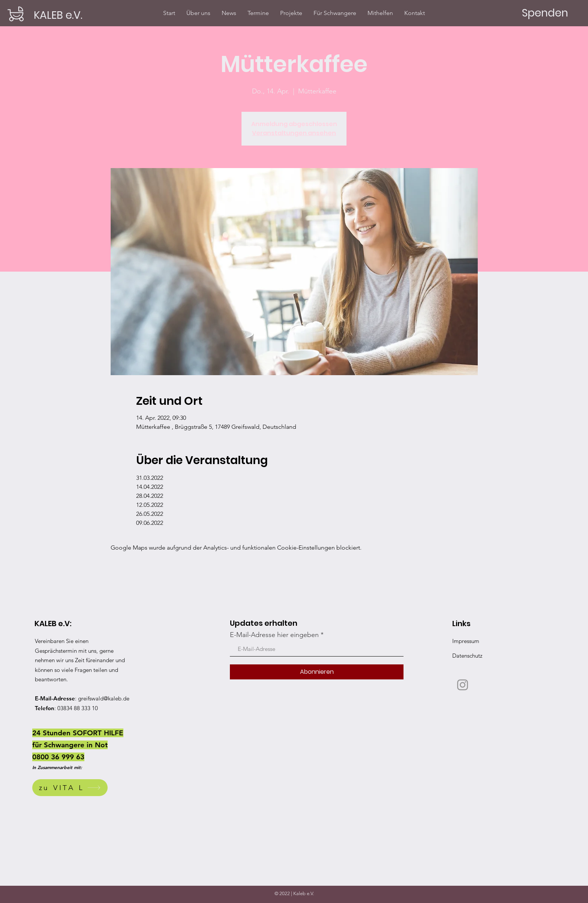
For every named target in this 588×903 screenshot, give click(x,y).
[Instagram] (463, 685)
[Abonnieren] (317, 672)
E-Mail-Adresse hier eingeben (274, 635)
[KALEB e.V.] (58, 15)
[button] (291, 13)
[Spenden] (545, 13)
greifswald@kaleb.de (104, 698)
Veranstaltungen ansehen (294, 133)
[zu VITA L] (70, 788)
